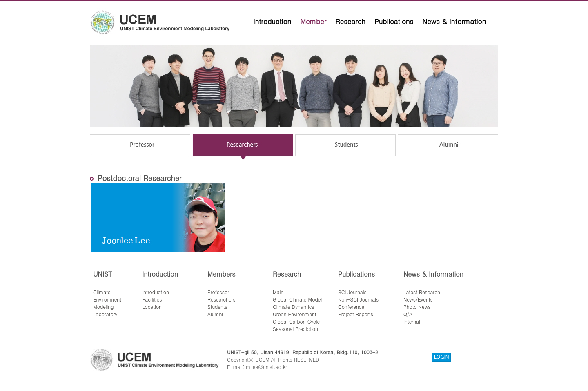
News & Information (454, 21)
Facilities (152, 299)
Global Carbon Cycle (296, 321)
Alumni (215, 314)
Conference (351, 307)
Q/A (408, 314)
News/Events (418, 299)
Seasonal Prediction (295, 329)
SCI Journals (352, 292)
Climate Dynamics (294, 307)
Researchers (222, 299)
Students (217, 307)
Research (350, 21)
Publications (394, 21)
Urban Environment (295, 314)
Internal (412, 321)
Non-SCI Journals (358, 299)
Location (152, 307)
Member (313, 21)
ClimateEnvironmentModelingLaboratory (107, 303)
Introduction (272, 21)
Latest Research (422, 292)
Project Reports (356, 314)
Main (278, 292)
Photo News (417, 307)
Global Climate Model (297, 299)
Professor (218, 292)
